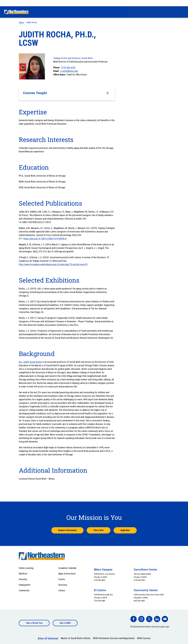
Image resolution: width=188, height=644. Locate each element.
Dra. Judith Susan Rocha (30, 362)
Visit (159, 3)
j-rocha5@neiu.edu (69, 71)
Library (62, 590)
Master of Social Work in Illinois (76, 638)
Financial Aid (99, 12)
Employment (25, 585)
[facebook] (134, 619)
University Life (134, 12)
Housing (23, 579)
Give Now (135, 3)
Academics (116, 12)
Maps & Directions (67, 574)
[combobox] (179, 3)
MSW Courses (144, 638)
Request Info (148, 3)
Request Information (67, 530)
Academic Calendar (67, 568)
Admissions (81, 12)
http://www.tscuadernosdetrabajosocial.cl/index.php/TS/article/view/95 (53, 264)
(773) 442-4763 (68, 68)
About (170, 12)
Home (21, 22)
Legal (162, 627)
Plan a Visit (99, 530)
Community (24, 590)
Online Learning (26, 568)
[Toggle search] (182, 12)
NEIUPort (23, 574)
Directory (63, 585)
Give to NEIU (65, 623)
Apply (167, 3)
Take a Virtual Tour (34, 623)
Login (167, 627)
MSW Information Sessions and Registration (114, 638)
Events (62, 579)
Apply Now (125, 530)
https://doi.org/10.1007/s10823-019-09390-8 (45, 239)
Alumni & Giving (154, 12)
